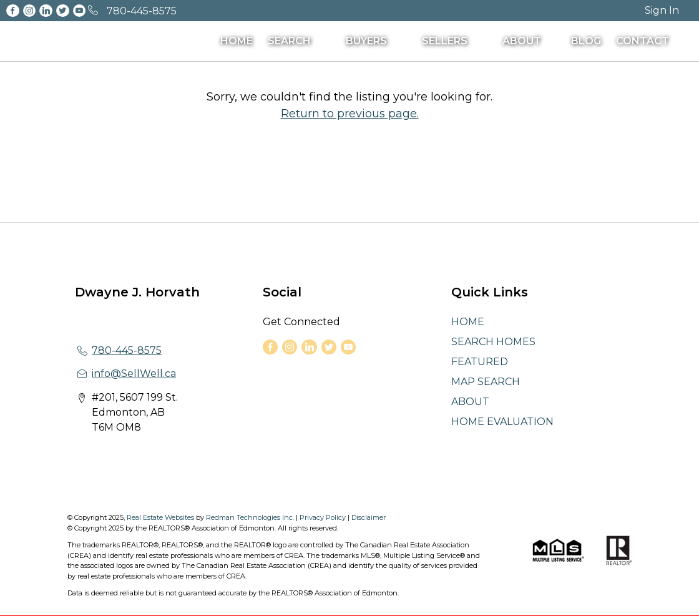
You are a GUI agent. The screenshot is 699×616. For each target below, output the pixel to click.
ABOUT (522, 41)
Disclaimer (369, 517)
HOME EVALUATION (502, 422)
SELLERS (445, 41)
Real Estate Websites (161, 517)
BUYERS (366, 41)
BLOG (586, 41)
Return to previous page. (350, 114)
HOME (237, 41)
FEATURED (480, 362)
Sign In (662, 10)
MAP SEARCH (486, 382)
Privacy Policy (323, 517)
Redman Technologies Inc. (251, 517)
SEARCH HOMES (493, 342)
